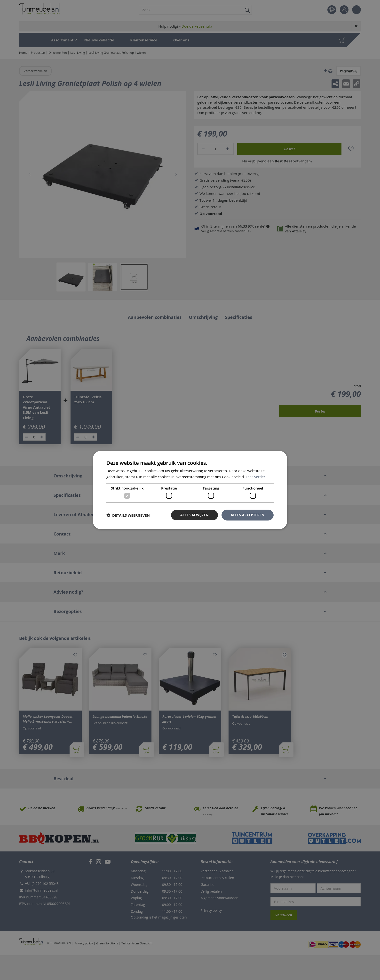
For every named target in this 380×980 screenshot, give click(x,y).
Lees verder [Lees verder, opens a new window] (256, 477)
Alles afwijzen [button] (194, 515)
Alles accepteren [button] (247, 515)
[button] (128, 515)
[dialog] (190, 490)
